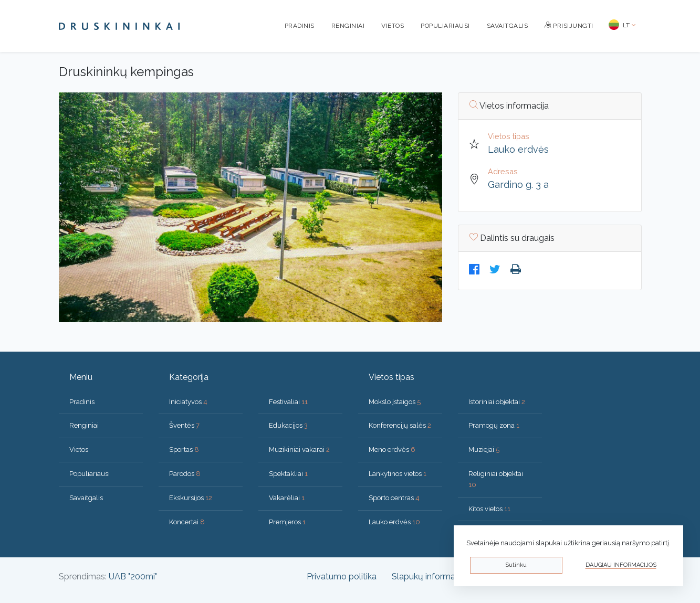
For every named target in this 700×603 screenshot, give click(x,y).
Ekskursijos (191, 498)
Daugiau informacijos (621, 565)
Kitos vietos (489, 509)
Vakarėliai (287, 498)
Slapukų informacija (430, 576)
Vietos (393, 26)
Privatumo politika (342, 576)
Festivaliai (288, 402)
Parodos (185, 474)
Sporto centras (394, 498)
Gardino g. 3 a (518, 184)
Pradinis (300, 26)
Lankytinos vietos (398, 474)
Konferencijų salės (400, 425)
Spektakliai (288, 474)
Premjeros (287, 522)
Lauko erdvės (518, 149)
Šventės (184, 425)
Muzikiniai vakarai (299, 449)
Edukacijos (288, 425)
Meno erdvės (392, 449)
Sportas (184, 449)
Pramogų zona (494, 425)
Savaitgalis (508, 26)
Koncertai (187, 522)
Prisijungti (569, 26)
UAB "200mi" (133, 576)
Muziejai (484, 449)
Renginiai (348, 26)
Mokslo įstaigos (395, 402)
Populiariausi (445, 26)
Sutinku (516, 565)
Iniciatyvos (188, 402)
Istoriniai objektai (497, 402)
